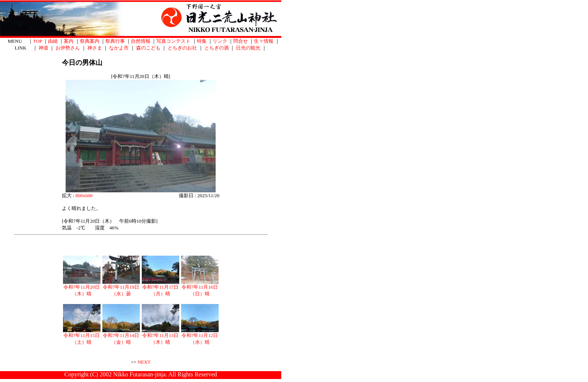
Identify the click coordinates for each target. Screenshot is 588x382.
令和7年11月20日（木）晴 (82, 288)
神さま (95, 48)
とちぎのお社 (182, 48)
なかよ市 (119, 48)
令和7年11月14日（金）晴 (121, 336)
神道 (43, 48)
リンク (220, 41)
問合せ (241, 41)
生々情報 (264, 41)
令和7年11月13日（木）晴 (160, 336)
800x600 (84, 195)
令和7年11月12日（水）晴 (200, 336)
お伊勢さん (68, 48)
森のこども (148, 48)
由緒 (53, 41)
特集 (202, 41)
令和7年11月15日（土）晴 (82, 336)
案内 (69, 41)
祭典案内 (90, 41)
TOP (37, 41)
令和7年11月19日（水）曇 (121, 288)
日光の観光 (248, 48)
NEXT (144, 362)
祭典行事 (115, 41)
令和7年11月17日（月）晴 (160, 288)
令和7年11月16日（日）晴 (200, 288)
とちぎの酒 (217, 48)
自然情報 (141, 41)
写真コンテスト (173, 41)
